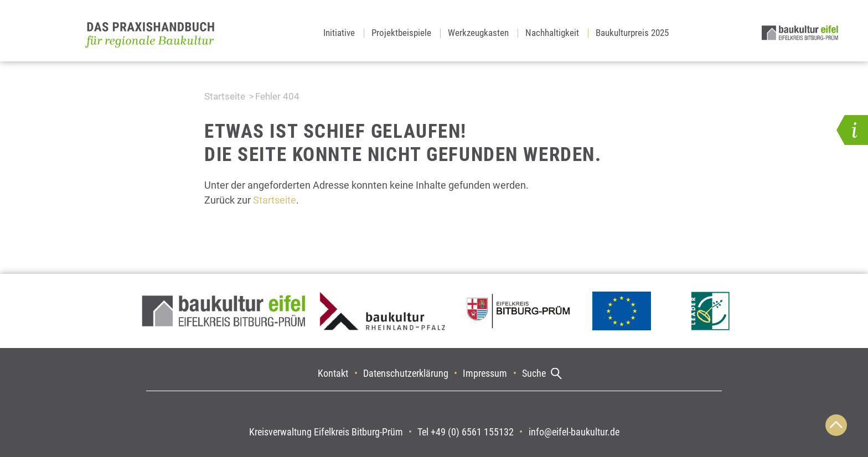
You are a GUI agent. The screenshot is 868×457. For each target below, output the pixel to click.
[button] (852, 130)
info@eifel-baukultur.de (574, 432)
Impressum (485, 373)
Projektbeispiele (401, 33)
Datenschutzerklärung (406, 373)
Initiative (339, 33)
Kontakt (333, 373)
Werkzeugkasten (478, 33)
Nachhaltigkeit (552, 33)
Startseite (225, 96)
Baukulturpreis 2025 (632, 33)
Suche (534, 373)
